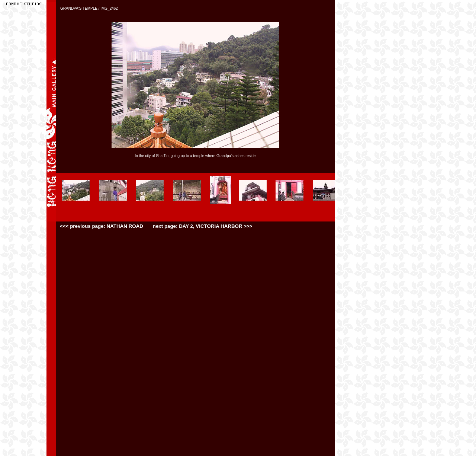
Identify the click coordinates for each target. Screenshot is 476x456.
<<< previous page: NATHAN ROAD (102, 226)
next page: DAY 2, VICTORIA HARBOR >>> (203, 226)
